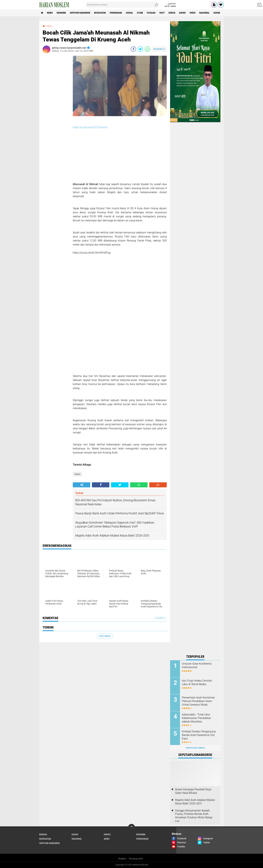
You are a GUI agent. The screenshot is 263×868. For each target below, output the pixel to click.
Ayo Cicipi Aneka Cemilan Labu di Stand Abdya (197, 682)
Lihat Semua (105, 636)
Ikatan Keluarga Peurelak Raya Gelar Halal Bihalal (193, 791)
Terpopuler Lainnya (195, 748)
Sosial (129, 13)
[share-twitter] (140, 49)
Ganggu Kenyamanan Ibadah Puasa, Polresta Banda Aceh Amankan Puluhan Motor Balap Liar (194, 816)
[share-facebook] (133, 49)
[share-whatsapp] (147, 49)
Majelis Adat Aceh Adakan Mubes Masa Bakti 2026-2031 (195, 802)
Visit (162, 13)
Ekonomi (61, 13)
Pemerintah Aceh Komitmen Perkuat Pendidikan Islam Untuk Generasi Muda (198, 701)
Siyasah (151, 13)
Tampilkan (160, 618)
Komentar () (159, 49)
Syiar (140, 13)
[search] (122, 5)
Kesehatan (100, 13)
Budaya (43, 834)
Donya (172, 13)
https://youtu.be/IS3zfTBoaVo (90, 127)
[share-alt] (82, 485)
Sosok (217, 13)
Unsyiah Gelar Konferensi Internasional (197, 665)
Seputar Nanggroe (80, 13)
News (50, 13)
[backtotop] (131, 827)
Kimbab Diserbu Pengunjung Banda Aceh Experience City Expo (199, 735)
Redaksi (122, 859)
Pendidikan (116, 13)
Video (192, 13)
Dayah (182, 13)
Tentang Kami (136, 859)
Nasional (204, 13)
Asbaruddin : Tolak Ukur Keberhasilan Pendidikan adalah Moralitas (196, 718)
